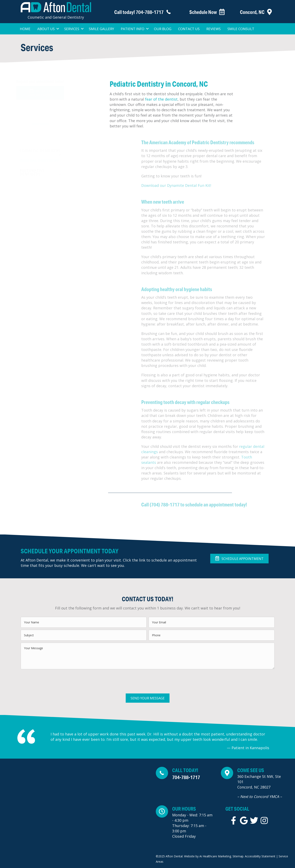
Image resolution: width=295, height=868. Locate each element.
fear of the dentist (171, 99)
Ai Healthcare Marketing (215, 856)
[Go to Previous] (43, 741)
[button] (40, 93)
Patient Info (133, 29)
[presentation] (52, 679)
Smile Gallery (101, 29)
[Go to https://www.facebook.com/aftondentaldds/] (234, 821)
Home (25, 29)
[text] (84, 622)
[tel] (212, 635)
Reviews (214, 29)
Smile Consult (241, 29)
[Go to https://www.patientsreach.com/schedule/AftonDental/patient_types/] (202, 12)
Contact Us (189, 29)
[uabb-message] (148, 656)
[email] (212, 622)
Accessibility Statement (260, 856)
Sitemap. (238, 856)
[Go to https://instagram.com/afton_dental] (264, 821)
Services (72, 29)
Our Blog (163, 29)
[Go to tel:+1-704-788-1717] (136, 12)
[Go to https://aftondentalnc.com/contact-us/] (253, 12)
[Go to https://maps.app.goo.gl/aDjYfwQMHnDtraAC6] (256, 784)
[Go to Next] (277, 741)
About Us (46, 29)
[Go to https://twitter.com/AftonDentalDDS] (254, 821)
